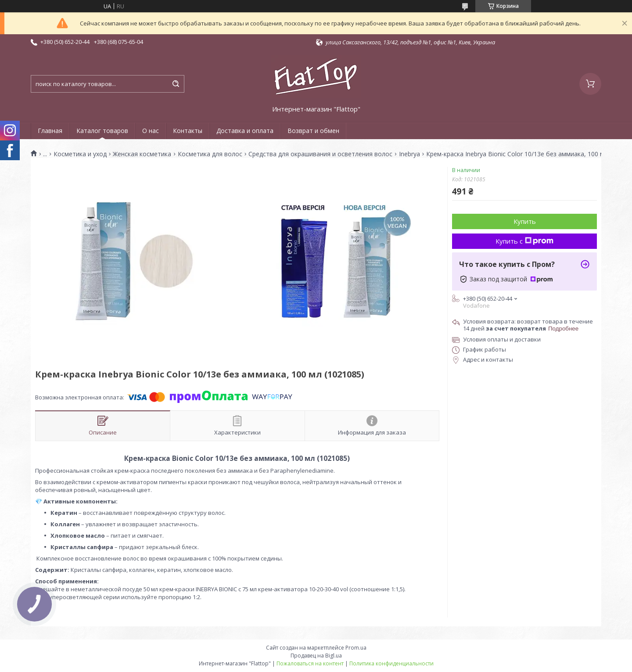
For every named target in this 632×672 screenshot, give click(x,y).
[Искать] (176, 84)
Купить (525, 221)
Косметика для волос (210, 154)
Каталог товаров (102, 131)
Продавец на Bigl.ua (316, 656)
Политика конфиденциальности (391, 663)
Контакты (188, 131)
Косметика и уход (80, 154)
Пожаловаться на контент (310, 663)
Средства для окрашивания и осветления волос (320, 154)
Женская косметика (142, 154)
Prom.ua (356, 648)
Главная (50, 131)
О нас (151, 131)
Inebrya (409, 154)
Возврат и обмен (313, 131)
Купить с (524, 241)
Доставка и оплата (245, 131)
